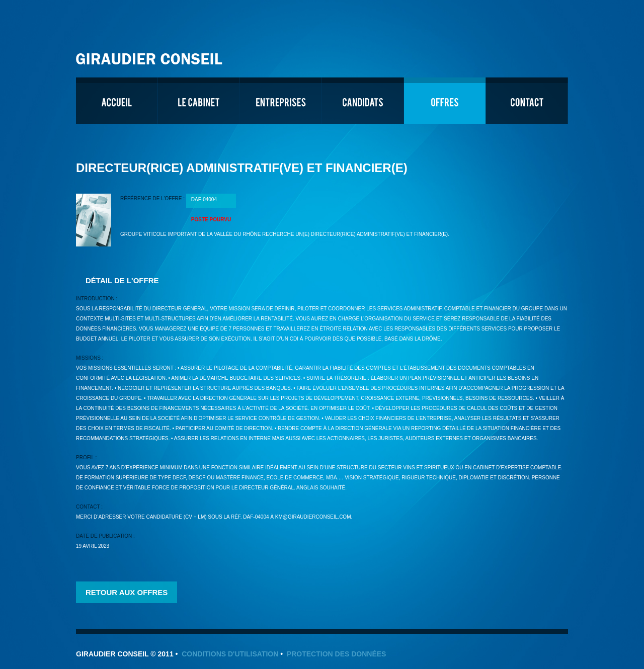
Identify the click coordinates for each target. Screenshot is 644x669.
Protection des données (337, 654)
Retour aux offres (127, 592)
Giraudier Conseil (150, 55)
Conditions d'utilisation (230, 654)
